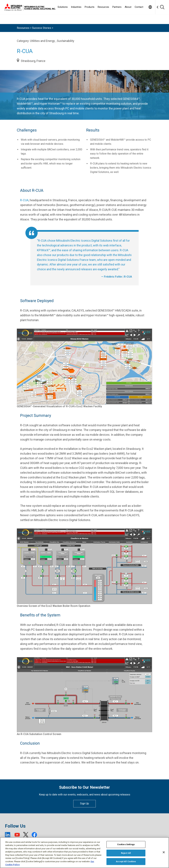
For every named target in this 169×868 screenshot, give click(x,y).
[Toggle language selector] (150, 7)
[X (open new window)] (26, 835)
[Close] (164, 852)
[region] (84, 853)
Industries (76, 7)
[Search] (162, 7)
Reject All (126, 853)
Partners (117, 7)
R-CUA (24, 200)
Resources (103, 7)
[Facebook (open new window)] (34, 835)
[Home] (29, 7)
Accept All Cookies (126, 861)
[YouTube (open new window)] (17, 835)
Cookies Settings (126, 844)
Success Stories (42, 28)
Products (90, 7)
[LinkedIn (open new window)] (8, 835)
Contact (139, 7)
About (128, 7)
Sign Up (84, 803)
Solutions (63, 7)
